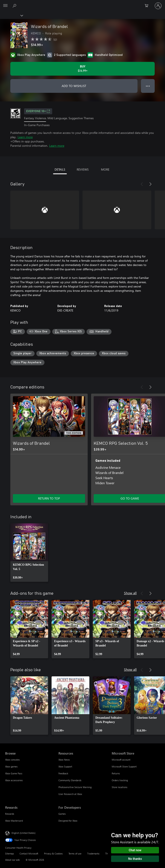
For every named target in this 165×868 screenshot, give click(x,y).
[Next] (150, 184)
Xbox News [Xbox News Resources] (64, 760)
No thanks (135, 859)
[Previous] (142, 184)
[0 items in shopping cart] (148, 6)
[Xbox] (11, 15)
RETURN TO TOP (49, 498)
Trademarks (93, 853)
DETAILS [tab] (60, 169)
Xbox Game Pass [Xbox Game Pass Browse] (14, 773)
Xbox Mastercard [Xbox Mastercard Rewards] (14, 821)
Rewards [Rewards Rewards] (10, 814)
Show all (130, 593)
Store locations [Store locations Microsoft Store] (120, 787)
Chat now (135, 850)
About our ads (12, 860)
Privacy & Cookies (53, 853)
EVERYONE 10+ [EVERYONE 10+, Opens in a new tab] (38, 111)
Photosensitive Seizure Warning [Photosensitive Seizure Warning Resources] (75, 787)
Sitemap (9, 853)
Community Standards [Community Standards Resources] (70, 780)
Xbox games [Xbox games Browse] (11, 766)
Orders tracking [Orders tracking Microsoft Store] (120, 780)
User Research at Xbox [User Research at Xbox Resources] (70, 794)
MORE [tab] (105, 169)
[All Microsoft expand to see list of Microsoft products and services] (5, 6)
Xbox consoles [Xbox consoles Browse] (12, 760)
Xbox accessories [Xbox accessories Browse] (14, 780)
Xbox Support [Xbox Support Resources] (65, 766)
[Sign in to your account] (158, 6)
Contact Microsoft (29, 853)
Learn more (25, 137)
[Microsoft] (82, 3)
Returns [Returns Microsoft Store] (116, 773)
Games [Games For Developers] (62, 814)
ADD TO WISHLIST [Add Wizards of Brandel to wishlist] (74, 86)
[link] (29, 553)
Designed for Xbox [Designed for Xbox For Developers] (68, 821)
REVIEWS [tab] (83, 169)
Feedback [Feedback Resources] (63, 773)
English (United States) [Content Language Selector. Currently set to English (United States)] (24, 833)
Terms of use (75, 853)
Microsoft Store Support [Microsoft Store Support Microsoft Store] (124, 766)
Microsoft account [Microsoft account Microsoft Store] (121, 760)
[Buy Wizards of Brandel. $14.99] (82, 69)
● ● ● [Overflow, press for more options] (148, 86)
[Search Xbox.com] (15, 6)
